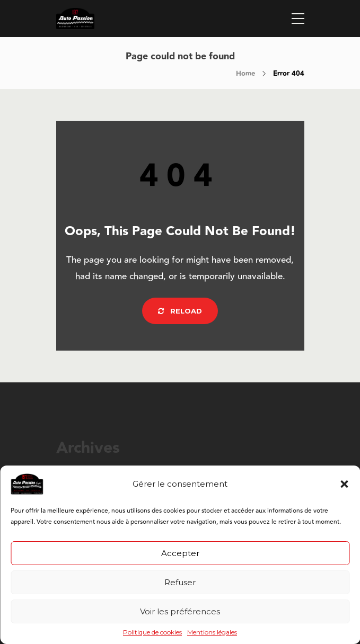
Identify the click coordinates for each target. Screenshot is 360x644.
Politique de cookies (152, 632)
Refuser (180, 582)
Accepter (180, 553)
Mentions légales (212, 632)
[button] (344, 484)
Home (245, 74)
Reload (180, 311)
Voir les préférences (180, 611)
